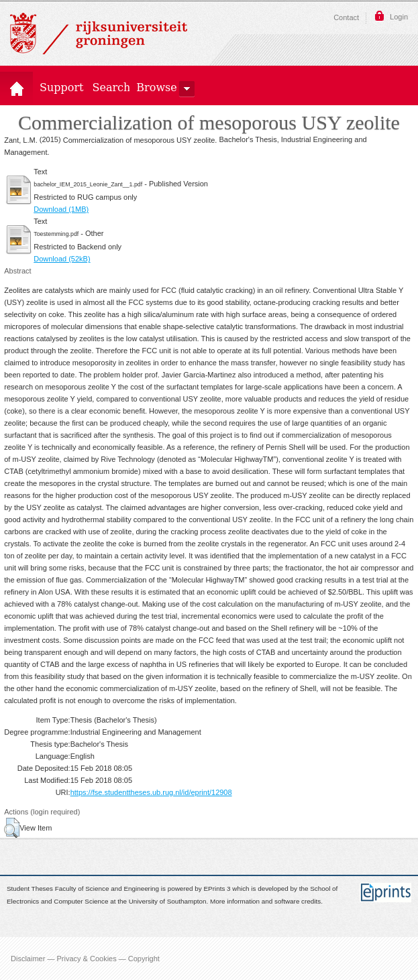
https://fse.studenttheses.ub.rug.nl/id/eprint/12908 (151, 792)
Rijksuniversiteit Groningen (99, 34)
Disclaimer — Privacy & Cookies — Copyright (85, 959)
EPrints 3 (217, 889)
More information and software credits (265, 901)
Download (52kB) (62, 259)
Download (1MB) (61, 209)
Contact (346, 17)
